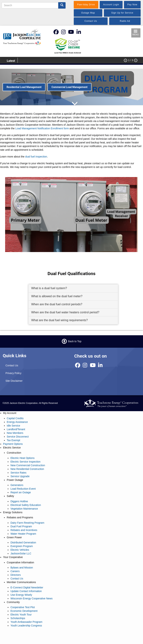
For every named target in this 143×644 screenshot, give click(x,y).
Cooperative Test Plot (23, 607)
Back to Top (75, 341)
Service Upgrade (20, 476)
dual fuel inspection (36, 157)
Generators (17, 485)
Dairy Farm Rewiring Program (27, 523)
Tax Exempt (13, 440)
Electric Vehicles (20, 550)
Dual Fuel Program (21, 526)
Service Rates (18, 473)
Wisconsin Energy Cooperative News (31, 598)
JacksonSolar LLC (21, 553)
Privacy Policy (13, 373)
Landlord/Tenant (16, 429)
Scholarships (18, 618)
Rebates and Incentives (24, 530)
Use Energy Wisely (21, 595)
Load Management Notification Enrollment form (42, 128)
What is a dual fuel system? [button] (49, 288)
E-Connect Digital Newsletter (27, 587)
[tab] (73, 288)
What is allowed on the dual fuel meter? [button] (57, 296)
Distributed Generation (23, 542)
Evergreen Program (22, 546)
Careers (15, 571)
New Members (15, 433)
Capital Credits (15, 418)
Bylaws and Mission (22, 568)
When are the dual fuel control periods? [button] (57, 304)
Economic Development (24, 611)
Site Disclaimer (14, 381)
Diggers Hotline (19, 501)
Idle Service (13, 426)
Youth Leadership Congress (26, 626)
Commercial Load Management (69, 87)
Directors (16, 575)
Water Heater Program (23, 534)
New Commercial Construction (28, 465)
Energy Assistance (17, 422)
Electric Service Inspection (25, 462)
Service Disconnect (18, 437)
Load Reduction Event (23, 489)
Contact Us (12, 365)
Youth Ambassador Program (26, 622)
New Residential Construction (27, 469)
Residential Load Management (24, 87)
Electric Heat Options (22, 458)
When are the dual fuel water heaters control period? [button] (65, 312)
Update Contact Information (26, 591)
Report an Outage (21, 492)
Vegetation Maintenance (24, 509)
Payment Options (13, 444)
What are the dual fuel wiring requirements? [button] (60, 320)
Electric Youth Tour (21, 615)
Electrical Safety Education (26, 505)
